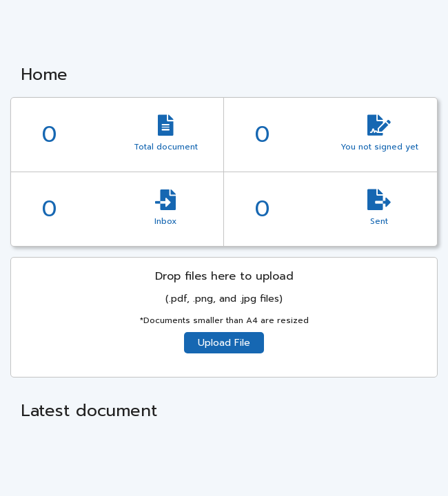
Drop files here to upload (224, 276)
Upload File (224, 343)
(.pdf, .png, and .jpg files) (224, 299)
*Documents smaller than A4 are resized (224, 320)
